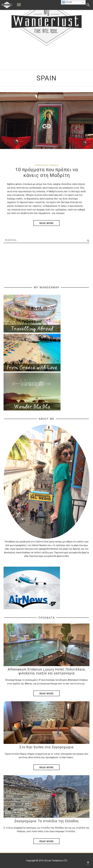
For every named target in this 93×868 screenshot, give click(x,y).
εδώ (26, 556)
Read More (46, 694)
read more (46, 223)
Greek (67, 2)
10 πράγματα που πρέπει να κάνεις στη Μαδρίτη (47, 172)
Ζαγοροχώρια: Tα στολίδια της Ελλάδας (47, 821)
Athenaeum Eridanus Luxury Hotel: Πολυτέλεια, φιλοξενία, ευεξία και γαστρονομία (47, 671)
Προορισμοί (54, 165)
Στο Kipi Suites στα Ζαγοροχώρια (46, 747)
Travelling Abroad (41, 165)
